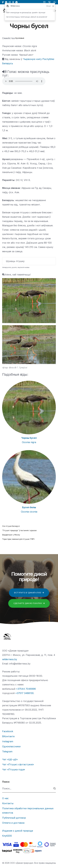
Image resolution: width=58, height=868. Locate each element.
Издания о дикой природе (18, 831)
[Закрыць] (53, 6)
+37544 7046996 (26, 689)
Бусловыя (20, 38)
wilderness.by (10, 659)
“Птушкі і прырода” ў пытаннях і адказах (19, 531)
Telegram (7, 751)
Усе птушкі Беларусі (11, 526)
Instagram (8, 741)
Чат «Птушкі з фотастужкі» (18, 764)
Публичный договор (14, 818)
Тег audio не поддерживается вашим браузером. (24, 81)
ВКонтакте (8, 736)
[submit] (55, 789)
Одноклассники (11, 746)
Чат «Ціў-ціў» (10, 759)
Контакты (8, 803)
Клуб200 (7, 836)
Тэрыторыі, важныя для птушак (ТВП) (18, 539)
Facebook (8, 731)
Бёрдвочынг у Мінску (11, 535)
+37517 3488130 (24, 693)
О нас (5, 798)
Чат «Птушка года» (14, 769)
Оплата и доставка (13, 823)
